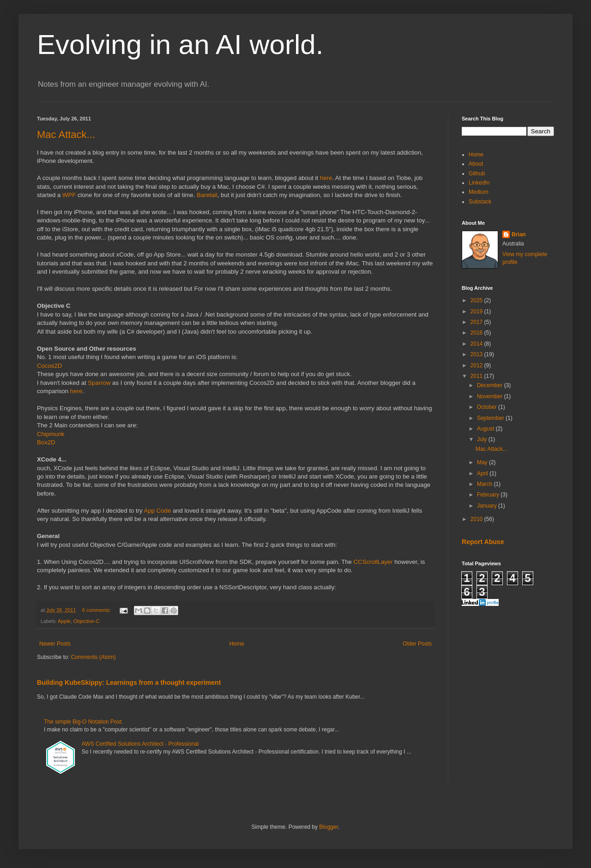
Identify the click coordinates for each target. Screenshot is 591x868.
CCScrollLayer (373, 562)
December (491, 385)
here (326, 178)
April (483, 473)
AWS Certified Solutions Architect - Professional (140, 744)
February (489, 495)
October (488, 407)
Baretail (207, 195)
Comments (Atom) (93, 657)
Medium (479, 192)
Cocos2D (49, 366)
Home (237, 644)
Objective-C (86, 621)
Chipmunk (51, 434)
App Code (158, 511)
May (483, 462)
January (488, 506)
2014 (477, 344)
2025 (477, 300)
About (476, 164)
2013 (477, 354)
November (491, 396)
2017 (477, 322)
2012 (477, 365)
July (483, 439)
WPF (69, 195)
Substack (480, 202)
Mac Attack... (66, 135)
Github (477, 174)
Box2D (46, 442)
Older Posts (417, 644)
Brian (519, 234)
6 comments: (97, 610)
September (491, 418)
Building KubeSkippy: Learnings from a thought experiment (129, 682)
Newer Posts (55, 644)
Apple (64, 621)
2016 (477, 333)
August (486, 429)
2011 (477, 376)
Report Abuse (483, 542)
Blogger (329, 827)
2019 (477, 311)
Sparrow (99, 383)
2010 (477, 519)
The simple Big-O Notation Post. (83, 722)
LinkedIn (479, 183)
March (485, 484)
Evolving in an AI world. (180, 45)
